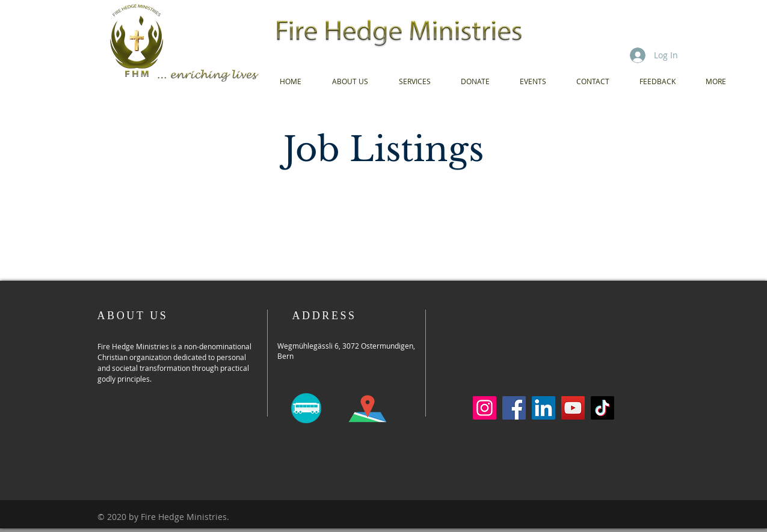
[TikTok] (602, 408)
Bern (285, 356)
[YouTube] (573, 408)
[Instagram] (485, 408)
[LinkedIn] (544, 408)
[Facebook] (514, 408)
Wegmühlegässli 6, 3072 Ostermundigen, (346, 346)
